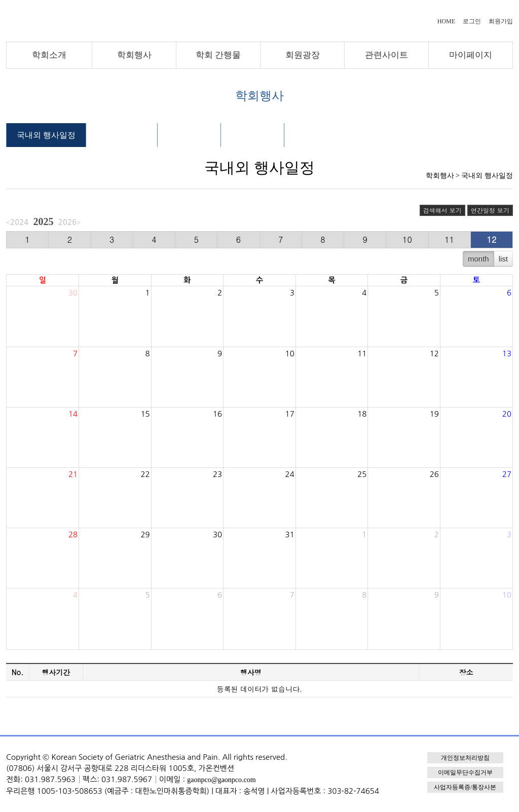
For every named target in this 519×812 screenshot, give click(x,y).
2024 (19, 222)
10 (407, 239)
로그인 (472, 21)
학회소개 (49, 55)
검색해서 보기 (442, 210)
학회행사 (134, 55)
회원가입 (501, 21)
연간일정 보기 (490, 210)
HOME (446, 21)
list (503, 259)
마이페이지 (471, 55)
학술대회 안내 (122, 135)
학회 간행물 (218, 55)
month (478, 259)
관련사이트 (386, 55)
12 (492, 239)
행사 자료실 (189, 135)
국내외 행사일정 (46, 135)
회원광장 (303, 55)
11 (449, 239)
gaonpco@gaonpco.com (221, 780)
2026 (67, 222)
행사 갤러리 (252, 135)
